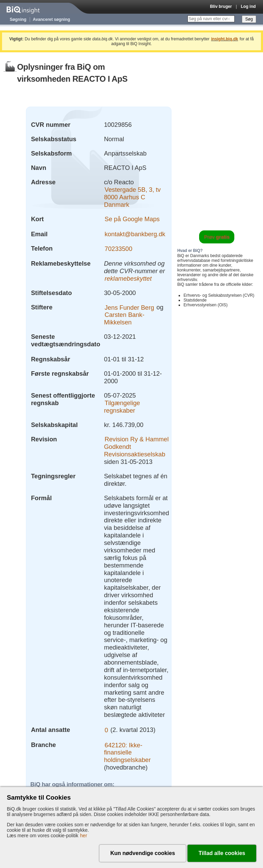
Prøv (217, 237)
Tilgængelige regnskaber (122, 407)
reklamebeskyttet (128, 278)
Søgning (18, 19)
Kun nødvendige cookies (143, 853)
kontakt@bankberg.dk (135, 234)
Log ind (248, 6)
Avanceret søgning (51, 19)
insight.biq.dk (225, 39)
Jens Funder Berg (129, 307)
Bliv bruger (221, 6)
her (84, 836)
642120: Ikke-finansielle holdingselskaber (127, 752)
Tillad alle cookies (222, 853)
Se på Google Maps (132, 219)
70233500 (118, 248)
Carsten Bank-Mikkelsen (124, 318)
